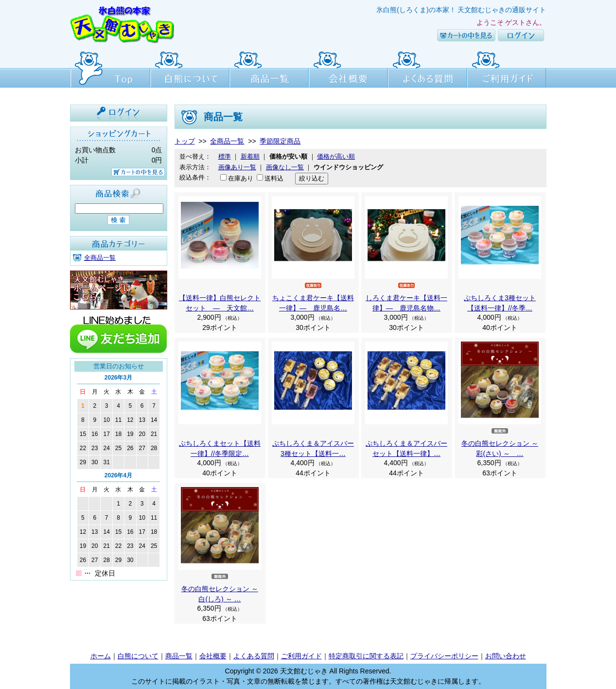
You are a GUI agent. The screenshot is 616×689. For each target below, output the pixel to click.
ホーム (101, 656)
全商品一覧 (100, 258)
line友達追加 (119, 334)
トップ (185, 141)
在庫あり (241, 178)
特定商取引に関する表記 (366, 656)
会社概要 (348, 68)
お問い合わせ (506, 656)
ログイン (521, 35)
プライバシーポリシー (444, 656)
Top (110, 68)
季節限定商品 (280, 141)
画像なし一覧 (285, 167)
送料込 (274, 178)
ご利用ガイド (507, 68)
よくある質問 (428, 68)
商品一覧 (269, 68)
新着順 (250, 156)
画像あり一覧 (237, 167)
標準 (225, 156)
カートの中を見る (466, 35)
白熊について (190, 68)
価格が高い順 (336, 156)
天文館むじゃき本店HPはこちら (119, 290)
